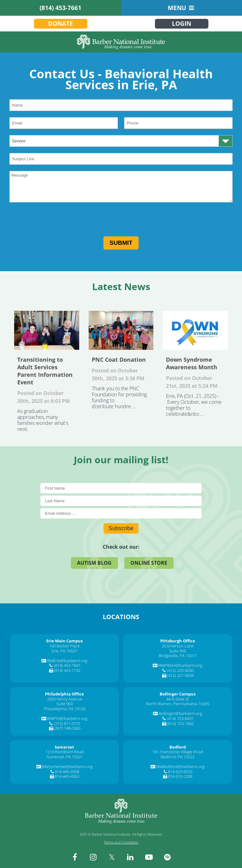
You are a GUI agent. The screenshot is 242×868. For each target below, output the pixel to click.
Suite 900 (65, 704)
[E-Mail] (121, 513)
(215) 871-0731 (67, 723)
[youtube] (149, 857)
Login (181, 24)
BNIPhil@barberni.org (67, 718)
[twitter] (112, 857)
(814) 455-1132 (67, 670)
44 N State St (178, 699)
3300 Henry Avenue (65, 699)
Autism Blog (94, 563)
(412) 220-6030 (180, 670)
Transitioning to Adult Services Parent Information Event (47, 330)
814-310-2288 (180, 776)
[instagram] (93, 857)
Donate (60, 24)
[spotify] (168, 857)
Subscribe (121, 528)
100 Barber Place (64, 646)
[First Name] (121, 488)
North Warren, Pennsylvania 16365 (178, 704)
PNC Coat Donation (121, 330)
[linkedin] (130, 857)
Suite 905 (178, 651)
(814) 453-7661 (60, 8)
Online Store (149, 563)
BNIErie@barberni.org (67, 661)
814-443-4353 (67, 776)
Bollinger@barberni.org (180, 713)
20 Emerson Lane (178, 646)
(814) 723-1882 (180, 723)
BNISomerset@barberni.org (67, 766)
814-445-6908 (67, 772)
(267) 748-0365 (67, 728)
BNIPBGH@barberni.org (180, 665)
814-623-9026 (180, 772)
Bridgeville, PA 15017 (178, 656)
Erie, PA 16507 (64, 651)
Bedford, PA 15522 (178, 757)
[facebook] (75, 857)
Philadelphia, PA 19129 (65, 709)
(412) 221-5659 (180, 675)
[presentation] (57, 221)
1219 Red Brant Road (65, 752)
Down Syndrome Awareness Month (195, 330)
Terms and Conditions (121, 842)
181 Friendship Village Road (178, 752)
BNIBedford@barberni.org (180, 766)
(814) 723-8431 (180, 718)
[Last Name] (121, 501)
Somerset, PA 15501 (65, 757)
